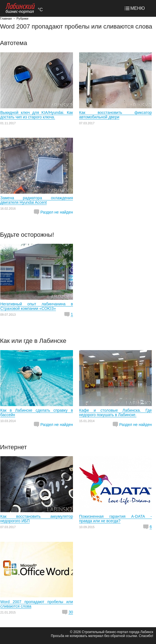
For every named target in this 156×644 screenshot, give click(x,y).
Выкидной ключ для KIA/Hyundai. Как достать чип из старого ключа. (37, 115)
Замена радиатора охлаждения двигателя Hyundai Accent (37, 200)
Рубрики (22, 18)
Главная (6, 18)
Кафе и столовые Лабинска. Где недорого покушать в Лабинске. (115, 413)
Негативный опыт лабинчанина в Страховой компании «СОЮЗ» (37, 306)
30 (71, 612)
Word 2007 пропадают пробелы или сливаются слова (37, 604)
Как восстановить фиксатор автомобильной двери (115, 115)
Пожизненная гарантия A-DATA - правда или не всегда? (115, 519)
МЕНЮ (138, 8)
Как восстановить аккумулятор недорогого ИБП (37, 519)
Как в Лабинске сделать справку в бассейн (37, 413)
